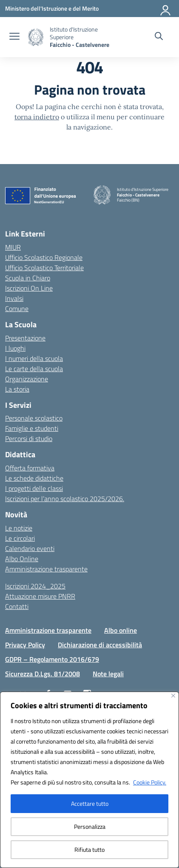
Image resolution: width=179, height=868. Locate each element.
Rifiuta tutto (89, 849)
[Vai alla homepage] (83, 37)
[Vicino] (173, 696)
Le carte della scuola (34, 369)
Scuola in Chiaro (28, 278)
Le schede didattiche (34, 478)
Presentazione (25, 338)
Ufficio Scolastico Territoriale (44, 268)
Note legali (108, 674)
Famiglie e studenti (32, 428)
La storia (17, 389)
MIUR (13, 247)
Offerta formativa (30, 468)
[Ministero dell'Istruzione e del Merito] (52, 8)
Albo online (121, 630)
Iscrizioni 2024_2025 (35, 586)
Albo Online (22, 559)
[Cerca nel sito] (159, 37)
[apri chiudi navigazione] (14, 37)
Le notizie (19, 528)
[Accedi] (166, 9)
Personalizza (90, 826)
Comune (17, 309)
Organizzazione (27, 379)
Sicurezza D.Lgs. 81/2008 (43, 674)
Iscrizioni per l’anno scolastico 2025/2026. (65, 499)
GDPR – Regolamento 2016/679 (52, 659)
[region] (89, 780)
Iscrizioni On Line (29, 288)
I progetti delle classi (34, 488)
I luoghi (15, 348)
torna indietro (37, 117)
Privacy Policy (25, 645)
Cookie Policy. (150, 782)
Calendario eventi (30, 548)
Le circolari (20, 538)
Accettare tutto (90, 803)
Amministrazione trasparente (46, 569)
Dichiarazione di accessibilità (100, 645)
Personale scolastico (34, 418)
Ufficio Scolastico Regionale (44, 257)
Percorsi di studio (29, 438)
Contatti (17, 606)
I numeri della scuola (34, 358)
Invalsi (14, 298)
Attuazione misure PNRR (40, 596)
